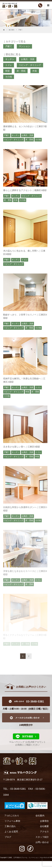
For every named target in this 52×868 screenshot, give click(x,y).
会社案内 (40, 816)
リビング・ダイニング (30, 65)
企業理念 (44, 821)
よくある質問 (11, 832)
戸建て (9, 46)
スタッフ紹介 (42, 837)
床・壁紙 (21, 71)
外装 (35, 71)
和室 (7, 71)
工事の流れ (10, 826)
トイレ (9, 65)
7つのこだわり (12, 816)
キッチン (10, 59)
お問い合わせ (42, 842)
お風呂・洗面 (28, 59)
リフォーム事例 (12, 821)
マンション (24, 46)
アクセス (44, 832)
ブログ (8, 837)
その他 (9, 77)
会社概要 (44, 826)
